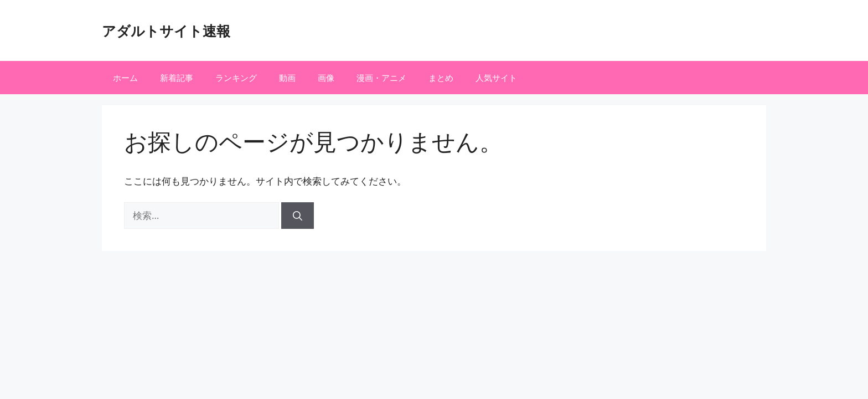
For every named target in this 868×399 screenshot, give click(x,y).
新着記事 (177, 78)
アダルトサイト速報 (166, 30)
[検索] (298, 216)
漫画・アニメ (381, 78)
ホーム (125, 78)
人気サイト (496, 78)
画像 (326, 78)
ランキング (236, 78)
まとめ (441, 78)
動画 (287, 78)
